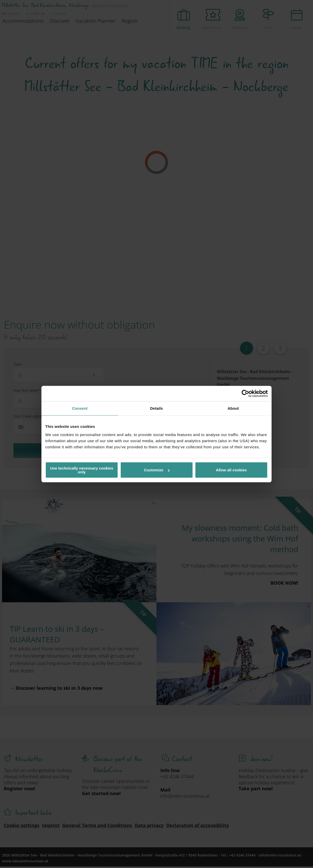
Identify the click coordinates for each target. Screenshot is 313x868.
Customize (157, 470)
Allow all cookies (231, 470)
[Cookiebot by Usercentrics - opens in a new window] (245, 394)
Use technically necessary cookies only (82, 470)
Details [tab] (156, 408)
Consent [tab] (80, 408)
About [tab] (233, 408)
